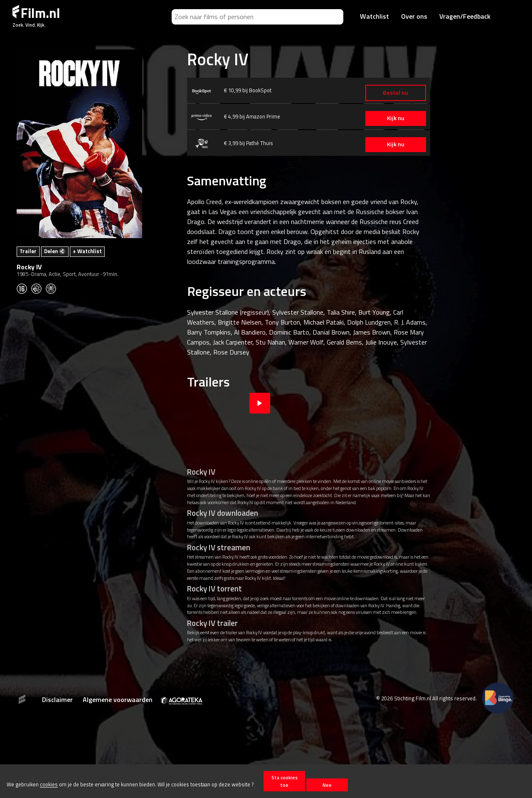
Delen (55, 251)
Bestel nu (390, 93)
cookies (49, 785)
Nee (327, 785)
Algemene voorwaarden (118, 699)
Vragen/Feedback (465, 16)
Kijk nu (391, 118)
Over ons (414, 16)
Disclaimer (57, 699)
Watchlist (374, 16)
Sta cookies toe (284, 781)
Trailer (28, 251)
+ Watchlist (87, 251)
